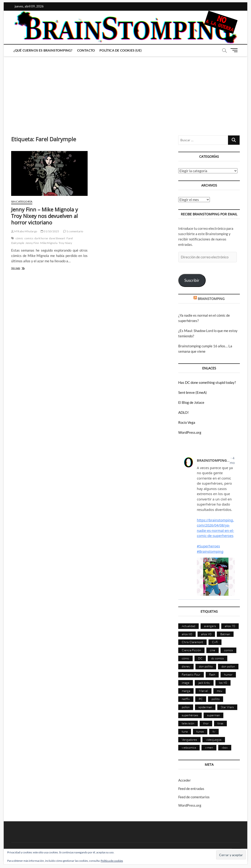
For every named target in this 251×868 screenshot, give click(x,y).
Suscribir (192, 280)
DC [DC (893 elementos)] (200, 658)
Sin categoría (22, 202)
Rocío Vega (187, 422)
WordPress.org (190, 432)
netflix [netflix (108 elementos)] (186, 699)
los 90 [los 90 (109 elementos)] (223, 683)
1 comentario (73, 231)
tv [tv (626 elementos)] (214, 731)
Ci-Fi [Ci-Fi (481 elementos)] (215, 642)
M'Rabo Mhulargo (24, 231)
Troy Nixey (65, 243)
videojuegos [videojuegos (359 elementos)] (214, 740)
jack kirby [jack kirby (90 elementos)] (204, 683)
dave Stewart (57, 238)
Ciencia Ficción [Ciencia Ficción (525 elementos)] (191, 650)
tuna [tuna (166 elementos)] (185, 731)
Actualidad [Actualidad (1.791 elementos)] (188, 626)
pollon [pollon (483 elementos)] (186, 707)
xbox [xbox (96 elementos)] (225, 747)
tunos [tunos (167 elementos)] (200, 731)
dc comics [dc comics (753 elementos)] (218, 658)
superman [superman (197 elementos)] (213, 715)
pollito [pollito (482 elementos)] (216, 699)
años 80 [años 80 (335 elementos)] (187, 634)
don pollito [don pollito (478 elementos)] (206, 666)
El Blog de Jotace (191, 402)
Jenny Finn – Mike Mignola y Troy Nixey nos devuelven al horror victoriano (45, 216)
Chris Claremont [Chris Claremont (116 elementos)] (192, 642)
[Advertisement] (125, 91)
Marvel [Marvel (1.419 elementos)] (203, 691)
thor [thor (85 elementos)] (206, 723)
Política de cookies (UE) (121, 50)
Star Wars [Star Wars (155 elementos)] (227, 707)
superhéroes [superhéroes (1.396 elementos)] (190, 715)
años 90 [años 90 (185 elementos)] (206, 634)
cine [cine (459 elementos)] (213, 650)
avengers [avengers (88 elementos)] (210, 626)
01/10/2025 (50, 231)
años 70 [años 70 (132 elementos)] (230, 626)
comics (29, 238)
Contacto (86, 50)
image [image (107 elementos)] (186, 683)
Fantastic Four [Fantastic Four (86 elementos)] (191, 674)
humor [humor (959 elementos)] (228, 674)
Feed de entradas (191, 789)
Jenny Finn (32, 243)
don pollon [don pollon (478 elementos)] (228, 666)
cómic (19, 238)
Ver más (21, 268)
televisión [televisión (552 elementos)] (188, 723)
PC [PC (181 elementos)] (201, 699)
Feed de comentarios (194, 797)
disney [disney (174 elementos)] (186, 666)
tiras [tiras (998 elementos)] (220, 723)
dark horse (41, 238)
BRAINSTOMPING (211, 299)
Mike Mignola (49, 243)
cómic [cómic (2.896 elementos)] (185, 658)
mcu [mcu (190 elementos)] (220, 691)
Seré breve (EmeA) (193, 392)
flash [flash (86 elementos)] (212, 674)
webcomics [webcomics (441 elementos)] (189, 747)
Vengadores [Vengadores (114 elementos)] (189, 740)
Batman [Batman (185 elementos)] (225, 634)
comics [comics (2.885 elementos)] (228, 650)
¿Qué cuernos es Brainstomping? (43, 50)
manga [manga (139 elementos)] (186, 691)
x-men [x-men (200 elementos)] (209, 747)
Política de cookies (112, 861)
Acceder (185, 780)
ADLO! (183, 412)
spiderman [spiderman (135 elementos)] (205, 707)
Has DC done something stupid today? (207, 382)
